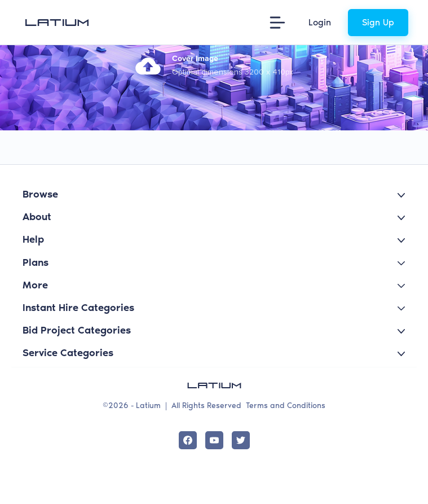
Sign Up (378, 22)
